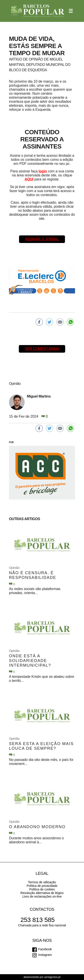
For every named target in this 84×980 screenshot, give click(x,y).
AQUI (29, 179)
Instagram (45, 955)
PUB (11, 442)
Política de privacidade (42, 886)
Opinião (14, 568)
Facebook (45, 949)
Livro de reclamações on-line (42, 896)
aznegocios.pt (52, 977)
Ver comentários (42, 349)
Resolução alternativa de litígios (42, 893)
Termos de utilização (42, 882)
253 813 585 (38, 920)
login (43, 171)
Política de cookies (42, 889)
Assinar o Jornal (42, 239)
